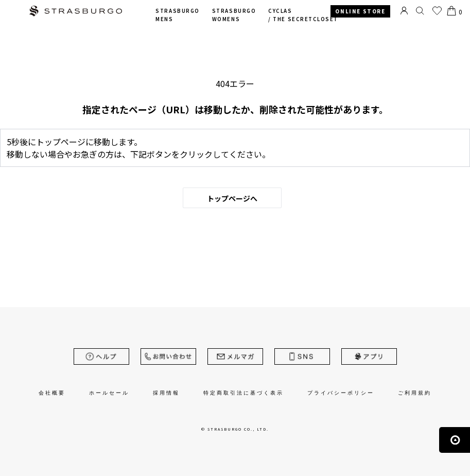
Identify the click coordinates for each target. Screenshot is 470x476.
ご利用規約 (415, 393)
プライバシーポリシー (341, 393)
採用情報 (166, 393)
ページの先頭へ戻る (455, 440)
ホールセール (109, 393)
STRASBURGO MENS (177, 15)
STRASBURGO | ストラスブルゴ (76, 12)
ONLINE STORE (360, 11)
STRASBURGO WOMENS (234, 15)
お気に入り (437, 11)
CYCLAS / (303, 15)
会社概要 (52, 393)
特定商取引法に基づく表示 (243, 393)
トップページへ (232, 198)
